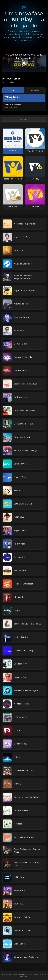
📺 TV (13, 90)
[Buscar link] (24, 119)
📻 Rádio (35, 90)
